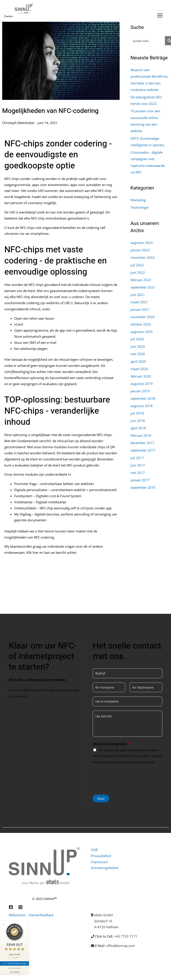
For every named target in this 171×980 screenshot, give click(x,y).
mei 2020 (138, 352)
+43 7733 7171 (126, 936)
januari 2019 (140, 388)
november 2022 (143, 256)
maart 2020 (139, 366)
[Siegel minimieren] (3, 921)
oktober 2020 (141, 322)
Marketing (138, 199)
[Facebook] (11, 907)
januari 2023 (140, 249)
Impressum (99, 862)
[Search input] (148, 41)
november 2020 (143, 315)
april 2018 (138, 425)
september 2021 (143, 285)
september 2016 (143, 484)
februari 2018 (141, 432)
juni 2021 (138, 293)
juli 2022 (137, 263)
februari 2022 (141, 278)
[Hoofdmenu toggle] (160, 16)
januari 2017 (140, 476)
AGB (94, 850)
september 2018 (143, 396)
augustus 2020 (142, 329)
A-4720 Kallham (106, 927)
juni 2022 (138, 271)
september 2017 (143, 447)
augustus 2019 (142, 381)
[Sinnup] (24, 8)
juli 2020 (137, 337)
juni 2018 (138, 418)
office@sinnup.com (121, 946)
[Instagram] (20, 907)
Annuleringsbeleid (105, 868)
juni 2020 (138, 344)
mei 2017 (138, 469)
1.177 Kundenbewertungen (15, 960)
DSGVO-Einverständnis (111, 744)
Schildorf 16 (103, 921)
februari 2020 (141, 374)
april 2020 (138, 359)
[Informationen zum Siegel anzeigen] (15, 966)
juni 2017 (138, 462)
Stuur (101, 798)
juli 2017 (137, 454)
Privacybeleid (101, 856)
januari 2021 (140, 307)
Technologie (140, 206)
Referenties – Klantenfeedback (31, 915)
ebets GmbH (104, 915)
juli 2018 (137, 410)
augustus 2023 (142, 241)
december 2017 (142, 440)
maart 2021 (139, 300)
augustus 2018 (142, 403)
